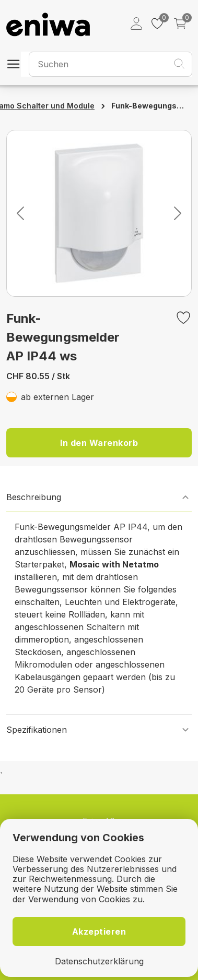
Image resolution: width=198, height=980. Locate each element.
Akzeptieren (99, 931)
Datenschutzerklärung (99, 961)
